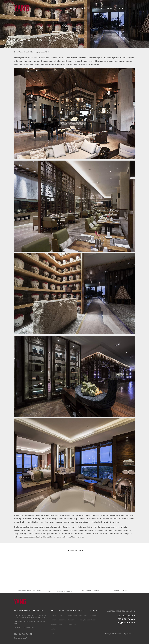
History (54, 620)
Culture (54, 629)
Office (60, 624)
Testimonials (73, 624)
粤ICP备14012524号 (21, 638)
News (109, 8)
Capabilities (72, 615)
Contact (121, 8)
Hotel (60, 615)
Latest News (83, 615)
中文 (131, 8)
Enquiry (93, 615)
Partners (71, 620)
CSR (53, 633)
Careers (93, 620)
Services (98, 8)
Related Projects (74, 551)
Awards (54, 624)
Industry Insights (84, 620)
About (73, 8)
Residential (62, 620)
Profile (53, 615)
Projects (85, 8)
